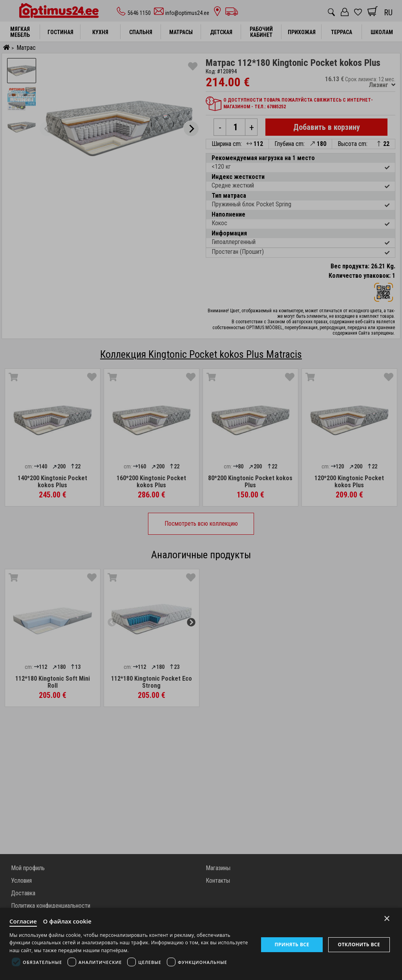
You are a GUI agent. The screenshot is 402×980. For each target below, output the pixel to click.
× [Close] (387, 919)
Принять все (292, 944)
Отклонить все (359, 944)
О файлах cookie (67, 921)
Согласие (23, 921)
